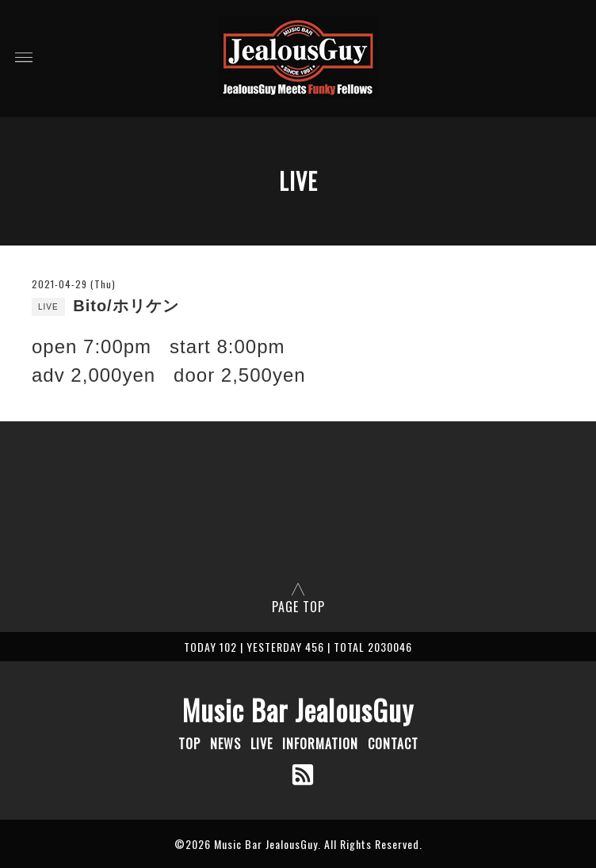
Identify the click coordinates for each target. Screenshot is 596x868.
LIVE (262, 744)
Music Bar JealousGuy (298, 710)
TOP (189, 744)
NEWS (225, 744)
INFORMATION (320, 744)
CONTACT (393, 744)
